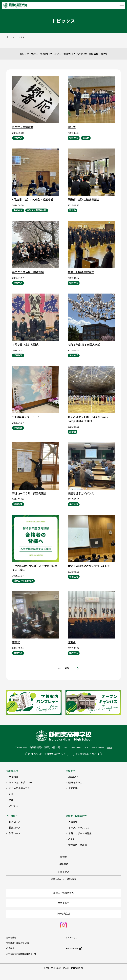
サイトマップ (72, 938)
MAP (110, 747)
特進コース (15, 828)
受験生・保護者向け (42, 54)
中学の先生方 (63, 914)
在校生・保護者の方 (63, 893)
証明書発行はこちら (86, 754)
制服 (11, 800)
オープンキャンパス (79, 828)
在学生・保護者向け (65, 54)
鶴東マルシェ (75, 782)
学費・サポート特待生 (80, 833)
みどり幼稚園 (74, 948)
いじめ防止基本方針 (19, 788)
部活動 (104, 54)
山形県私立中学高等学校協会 (21, 954)
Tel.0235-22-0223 (73, 747)
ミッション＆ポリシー (21, 782)
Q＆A (71, 839)
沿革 (11, 794)
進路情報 (94, 54)
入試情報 (73, 822)
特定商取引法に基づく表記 (18, 943)
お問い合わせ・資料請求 (63, 879)
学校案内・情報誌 (78, 845)
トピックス (63, 872)
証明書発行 (11, 938)
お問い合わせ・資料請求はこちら (45, 754)
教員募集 (10, 948)
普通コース (15, 822)
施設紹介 (73, 777)
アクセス (13, 806)
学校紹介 (14, 777)
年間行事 (73, 788)
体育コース (15, 833)
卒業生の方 (63, 903)
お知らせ (24, 54)
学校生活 (82, 54)
